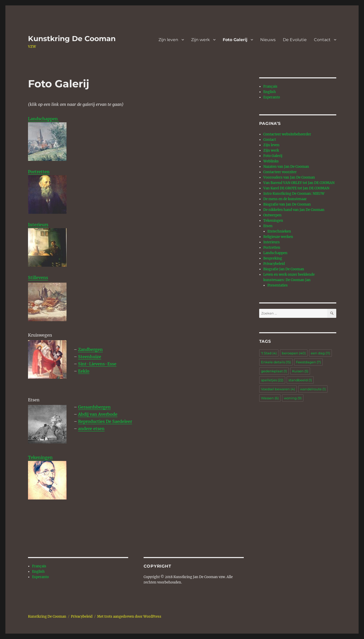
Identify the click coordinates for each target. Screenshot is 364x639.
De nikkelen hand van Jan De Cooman (294, 210)
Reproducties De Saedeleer (105, 421)
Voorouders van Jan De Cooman (289, 177)
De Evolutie (295, 40)
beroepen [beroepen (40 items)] (294, 353)
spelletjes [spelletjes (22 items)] (272, 380)
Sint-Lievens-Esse (97, 364)
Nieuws (268, 40)
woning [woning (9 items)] (293, 398)
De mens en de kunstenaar (285, 199)
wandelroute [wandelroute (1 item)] (313, 389)
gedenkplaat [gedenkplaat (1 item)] (274, 371)
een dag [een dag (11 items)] (320, 353)
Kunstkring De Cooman (72, 39)
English (38, 572)
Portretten (47, 191)
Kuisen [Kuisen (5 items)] (300, 371)
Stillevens (38, 277)
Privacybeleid (274, 264)
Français (39, 566)
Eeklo (84, 371)
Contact (322, 40)
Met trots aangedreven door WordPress (129, 617)
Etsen (268, 226)
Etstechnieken (279, 231)
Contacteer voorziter (280, 172)
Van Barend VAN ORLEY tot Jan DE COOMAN (299, 183)
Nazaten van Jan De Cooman (286, 167)
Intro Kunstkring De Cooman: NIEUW (294, 194)
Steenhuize (90, 357)
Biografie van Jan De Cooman (287, 204)
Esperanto (40, 577)
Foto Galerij (235, 40)
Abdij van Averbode (98, 414)
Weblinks (271, 161)
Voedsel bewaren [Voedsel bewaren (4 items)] (278, 389)
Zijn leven (168, 40)
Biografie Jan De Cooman (284, 269)
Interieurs (38, 225)
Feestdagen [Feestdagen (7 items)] (308, 362)
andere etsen (91, 429)
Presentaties (278, 285)
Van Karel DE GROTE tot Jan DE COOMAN (296, 188)
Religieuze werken (278, 237)
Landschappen (43, 119)
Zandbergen (90, 349)
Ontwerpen (272, 215)
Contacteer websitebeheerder (287, 134)
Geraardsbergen (94, 407)
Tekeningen (40, 457)
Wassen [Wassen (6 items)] (270, 398)
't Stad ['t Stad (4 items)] (269, 353)
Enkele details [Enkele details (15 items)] (276, 362)
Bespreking (273, 258)
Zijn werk (200, 40)
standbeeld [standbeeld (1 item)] (300, 380)
